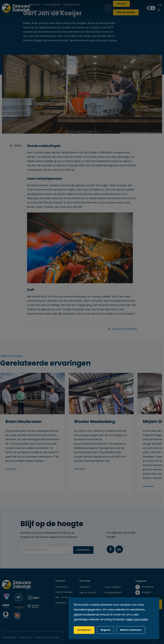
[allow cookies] (84, 630)
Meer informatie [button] (137, 620)
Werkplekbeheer (113, 593)
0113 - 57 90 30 (63, 598)
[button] (105, 630)
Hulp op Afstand (88, 593)
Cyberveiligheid (113, 587)
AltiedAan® (85, 587)
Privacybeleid (9, 638)
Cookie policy (25, 638)
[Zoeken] (108, 8)
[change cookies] (131, 630)
